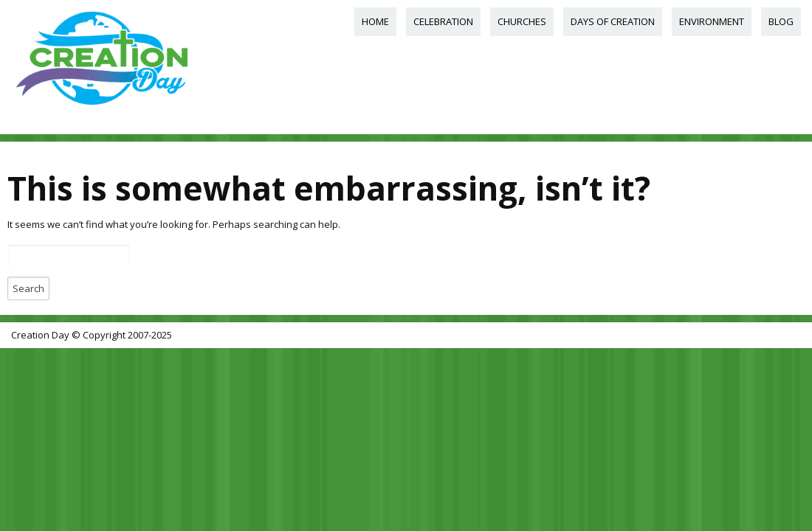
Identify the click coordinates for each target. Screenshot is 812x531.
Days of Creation (613, 21)
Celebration (443, 21)
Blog (781, 21)
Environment (712, 21)
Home (375, 21)
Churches (522, 21)
